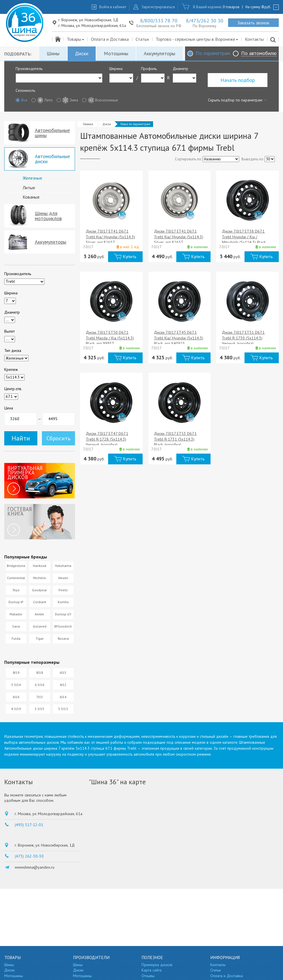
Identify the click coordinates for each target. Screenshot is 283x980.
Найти (21, 438)
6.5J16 (40, 685)
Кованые (31, 197)
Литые (29, 188)
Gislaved (40, 626)
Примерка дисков (157, 965)
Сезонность (25, 90)
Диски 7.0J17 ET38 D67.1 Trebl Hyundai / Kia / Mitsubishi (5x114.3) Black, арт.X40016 (244, 240)
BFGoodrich (63, 626)
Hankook (40, 566)
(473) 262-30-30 (29, 856)
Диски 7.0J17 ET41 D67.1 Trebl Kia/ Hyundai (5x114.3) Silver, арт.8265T (110, 237)
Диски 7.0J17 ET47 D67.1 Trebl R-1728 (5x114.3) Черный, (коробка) (107, 439)
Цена (9, 408)
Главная (88, 124)
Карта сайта (152, 970)
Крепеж (11, 369)
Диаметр (180, 69)
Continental (16, 578)
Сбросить (58, 438)
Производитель (29, 69)
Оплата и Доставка (110, 39)
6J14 (63, 697)
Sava (16, 626)
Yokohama (63, 566)
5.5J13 (63, 709)
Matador (16, 614)
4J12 (63, 685)
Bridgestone (16, 566)
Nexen (63, 578)
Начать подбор (238, 80)
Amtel (39, 614)
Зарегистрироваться (158, 7)
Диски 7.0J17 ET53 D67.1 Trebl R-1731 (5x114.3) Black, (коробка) (175, 439)
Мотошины (116, 53)
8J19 (16, 672)
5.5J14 (16, 685)
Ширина (116, 69)
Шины (53, 53)
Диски (82, 53)
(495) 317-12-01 (29, 825)
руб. (266, 7)
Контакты (254, 39)
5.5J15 (40, 709)
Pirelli (63, 590)
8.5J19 (16, 709)
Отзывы (148, 976)
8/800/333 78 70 (159, 21)
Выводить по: (253, 159)
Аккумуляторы (159, 53)
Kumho (63, 602)
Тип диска (13, 350)
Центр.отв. (13, 389)
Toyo (16, 590)
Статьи (142, 39)
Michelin (40, 578)
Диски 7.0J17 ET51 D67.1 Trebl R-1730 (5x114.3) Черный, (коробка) (243, 338)
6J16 (16, 697)
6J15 (63, 672)
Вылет (9, 331)
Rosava (63, 638)
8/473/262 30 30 (205, 21)
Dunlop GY (63, 614)
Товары (76, 39)
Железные (32, 178)
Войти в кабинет (113, 7)
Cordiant (40, 602)
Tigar (40, 638)
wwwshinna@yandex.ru (35, 867)
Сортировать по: (188, 159)
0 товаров (231, 7)
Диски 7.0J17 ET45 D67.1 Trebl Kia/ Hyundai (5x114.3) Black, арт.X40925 (179, 338)
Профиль (149, 69)
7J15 (40, 697)
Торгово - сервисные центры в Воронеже (197, 39)
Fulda (16, 638)
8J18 (40, 672)
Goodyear (39, 590)
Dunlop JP (16, 602)
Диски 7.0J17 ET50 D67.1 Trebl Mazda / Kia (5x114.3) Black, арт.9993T (110, 338)
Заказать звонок (253, 23)
